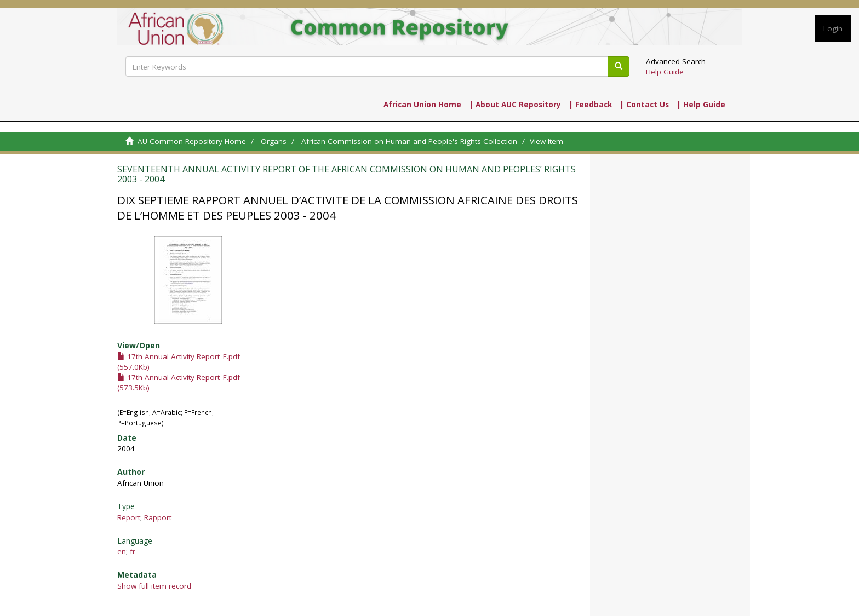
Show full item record (154, 586)
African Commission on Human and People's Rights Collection (409, 141)
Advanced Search (676, 61)
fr (133, 551)
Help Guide (665, 72)
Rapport (158, 517)
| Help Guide (701, 105)
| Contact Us (644, 105)
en (122, 551)
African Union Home (422, 105)
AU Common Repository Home (192, 141)
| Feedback (590, 105)
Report (129, 517)
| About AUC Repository (515, 105)
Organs (274, 141)
